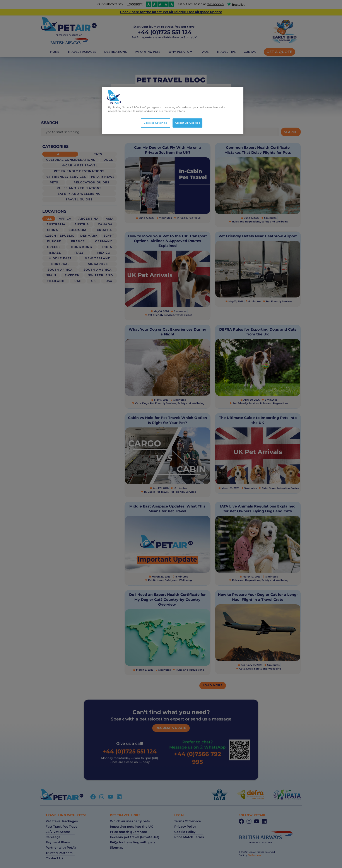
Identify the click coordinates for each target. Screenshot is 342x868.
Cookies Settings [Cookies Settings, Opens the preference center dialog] (155, 123)
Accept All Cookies (187, 123)
